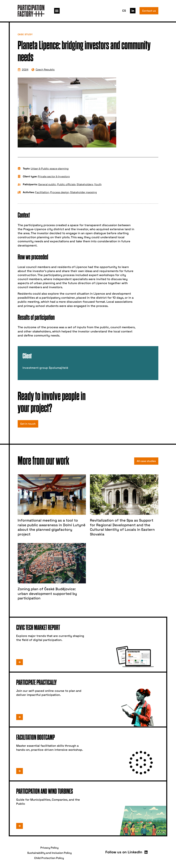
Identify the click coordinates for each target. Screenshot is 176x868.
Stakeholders (85, 184)
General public (47, 184)
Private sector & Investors (54, 176)
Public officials (66, 184)
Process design (60, 192)
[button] (57, 11)
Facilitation (42, 192)
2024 (25, 70)
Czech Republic (45, 70)
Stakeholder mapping (83, 192)
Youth (98, 184)
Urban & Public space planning (50, 169)
